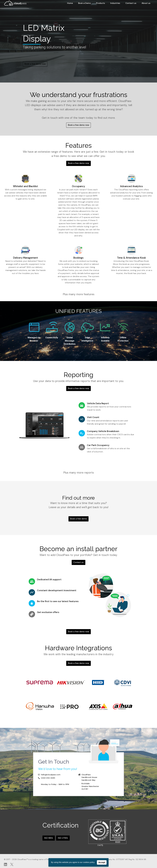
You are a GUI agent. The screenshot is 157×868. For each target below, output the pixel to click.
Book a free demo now (35, 64)
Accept (102, 862)
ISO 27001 (63, 838)
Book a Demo (84, 3)
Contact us (131, 3)
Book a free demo (78, 519)
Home (70, 3)
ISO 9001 (49, 838)
